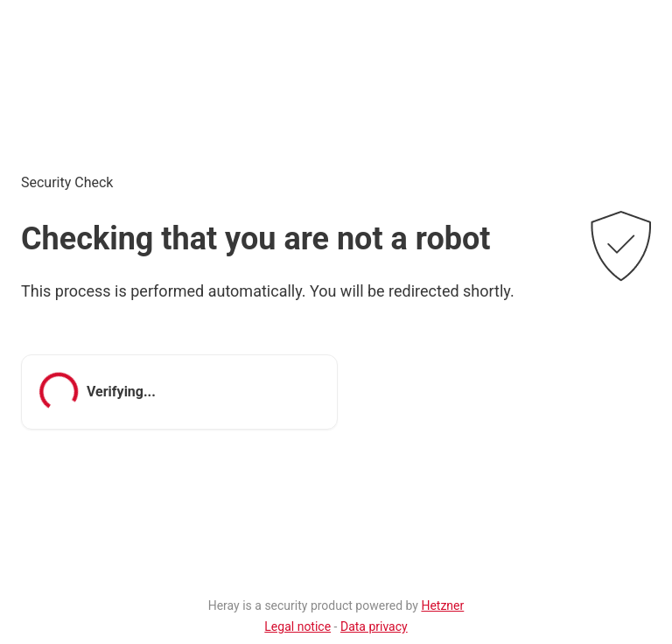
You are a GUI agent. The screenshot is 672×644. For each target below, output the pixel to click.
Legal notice (297, 626)
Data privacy (374, 626)
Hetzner (442, 605)
